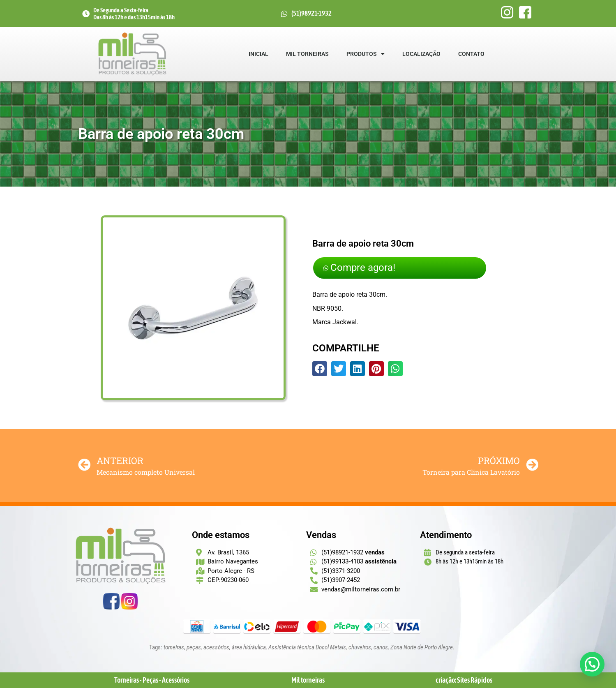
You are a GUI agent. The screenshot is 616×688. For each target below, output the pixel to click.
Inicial (258, 54)
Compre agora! (362, 268)
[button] (320, 369)
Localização (421, 54)
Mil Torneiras (307, 54)
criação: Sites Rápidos (464, 680)
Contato (471, 54)
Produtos (366, 54)
